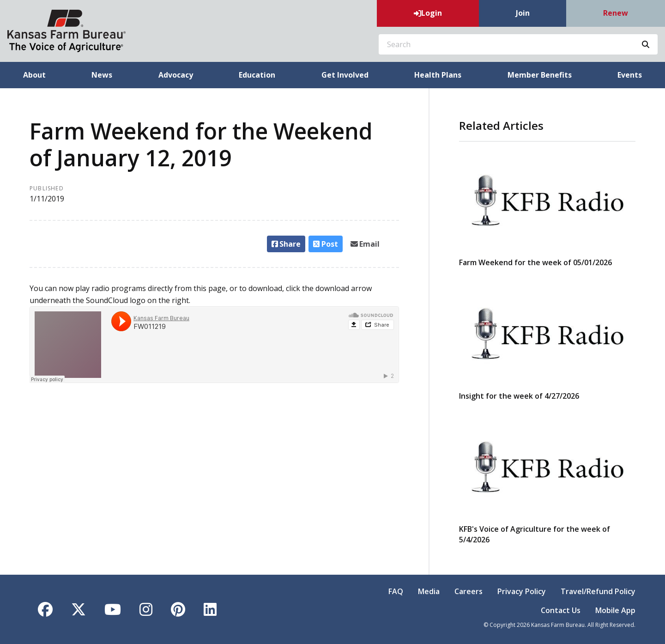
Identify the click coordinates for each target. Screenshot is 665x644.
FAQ (396, 591)
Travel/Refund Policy (598, 591)
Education (257, 75)
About (34, 75)
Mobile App (615, 610)
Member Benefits (540, 75)
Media (429, 591)
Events (630, 75)
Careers (469, 591)
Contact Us (561, 610)
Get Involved (345, 75)
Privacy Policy (522, 591)
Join (523, 13)
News (102, 75)
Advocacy (176, 75)
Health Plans (438, 75)
